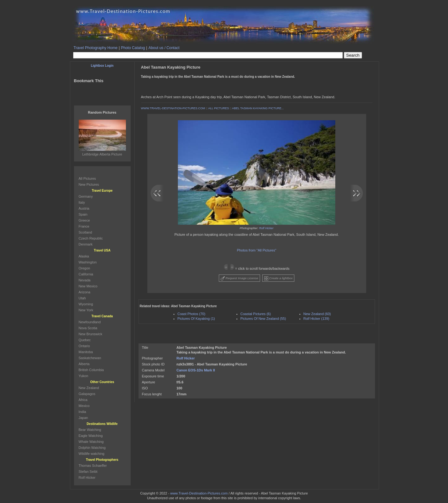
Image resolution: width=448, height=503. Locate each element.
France (84, 226)
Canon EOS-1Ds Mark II (196, 370)
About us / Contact (164, 48)
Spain (83, 214)
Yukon (84, 376)
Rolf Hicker (266, 228)
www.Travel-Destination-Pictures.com (199, 493)
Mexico (84, 406)
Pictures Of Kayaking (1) (196, 319)
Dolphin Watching (92, 448)
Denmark (86, 244)
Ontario (84, 346)
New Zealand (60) (317, 314)
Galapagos (87, 394)
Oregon (85, 268)
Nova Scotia (88, 328)
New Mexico (88, 286)
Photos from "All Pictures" (256, 250)
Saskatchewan (90, 358)
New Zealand (89, 388)
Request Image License (240, 278)
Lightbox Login (102, 66)
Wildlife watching (92, 454)
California (86, 274)
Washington (88, 262)
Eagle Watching (91, 436)
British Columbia (91, 370)
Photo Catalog (133, 48)
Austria (84, 208)
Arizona (85, 292)
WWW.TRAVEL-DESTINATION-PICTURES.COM (173, 108)
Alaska (84, 256)
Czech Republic (91, 238)
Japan (83, 418)
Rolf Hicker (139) (317, 319)
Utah (82, 298)
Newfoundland (90, 322)
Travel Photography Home (96, 48)
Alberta (84, 364)
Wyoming (86, 304)
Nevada (85, 280)
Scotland (85, 232)
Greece (84, 220)
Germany (86, 196)
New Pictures (89, 184)
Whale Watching (91, 442)
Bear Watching (90, 430)
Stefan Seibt (88, 472)
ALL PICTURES (218, 108)
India (82, 412)
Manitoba (86, 352)
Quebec (85, 340)
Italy (82, 202)
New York (86, 310)
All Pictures (87, 178)
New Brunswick (91, 334)
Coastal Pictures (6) (256, 314)
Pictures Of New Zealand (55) (263, 319)
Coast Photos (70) (192, 314)
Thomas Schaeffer (93, 466)
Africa (83, 400)
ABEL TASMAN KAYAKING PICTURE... (258, 108)
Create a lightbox (278, 278)
